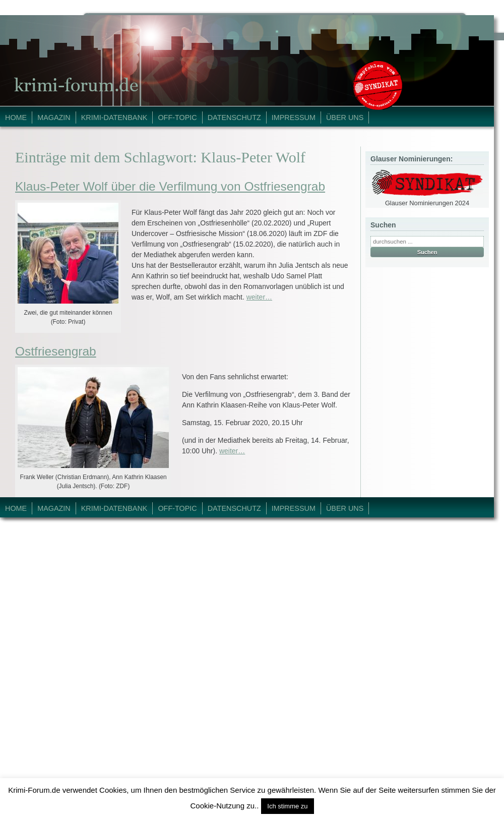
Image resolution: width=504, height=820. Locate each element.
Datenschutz (234, 118)
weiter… (259, 297)
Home (16, 118)
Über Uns (345, 118)
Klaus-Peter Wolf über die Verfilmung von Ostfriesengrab (170, 186)
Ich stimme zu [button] (287, 806)
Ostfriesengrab (56, 351)
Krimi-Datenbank (114, 118)
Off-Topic (177, 118)
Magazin (54, 118)
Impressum (294, 118)
